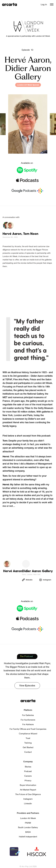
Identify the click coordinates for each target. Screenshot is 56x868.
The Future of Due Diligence (28, 794)
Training (28, 743)
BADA (28, 832)
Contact (28, 752)
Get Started (28, 747)
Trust (28, 738)
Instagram (28, 799)
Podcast (28, 771)
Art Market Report (28, 790)
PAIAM (28, 823)
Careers (28, 776)
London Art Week (28, 818)
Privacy (28, 780)
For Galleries (28, 715)
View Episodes (27, 685)
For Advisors (28, 724)
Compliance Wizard (28, 734)
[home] (10, 4)
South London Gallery (28, 827)
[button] (52, 4)
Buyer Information (28, 785)
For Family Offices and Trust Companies (28, 729)
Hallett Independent (28, 837)
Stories (28, 767)
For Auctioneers (28, 720)
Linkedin (28, 803)
